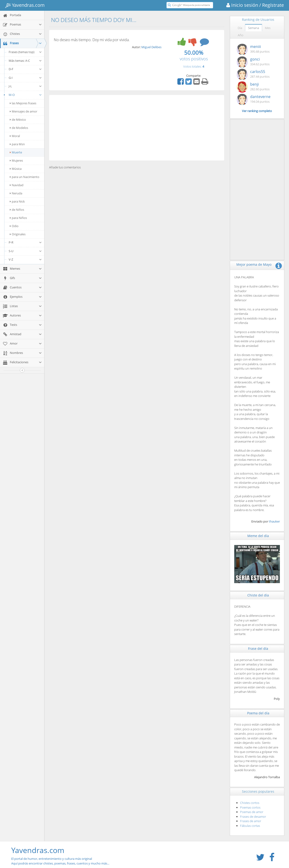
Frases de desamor (253, 817)
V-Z (25, 259)
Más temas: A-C (25, 61)
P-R (25, 242)
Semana (254, 28)
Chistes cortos (250, 803)
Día (240, 28)
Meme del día (258, 536)
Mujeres (16, 160)
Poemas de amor (252, 812)
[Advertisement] (137, 128)
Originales (18, 234)
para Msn (17, 144)
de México (18, 120)
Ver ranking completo (257, 111)
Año (241, 35)
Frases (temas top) (25, 52)
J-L (25, 86)
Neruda (16, 193)
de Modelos (19, 128)
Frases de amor (251, 821)
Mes (268, 28)
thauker (274, 521)
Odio (14, 226)
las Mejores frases (23, 103)
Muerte (16, 152)
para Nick (17, 201)
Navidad (17, 185)
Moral (15, 136)
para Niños (18, 218)
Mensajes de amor (24, 111)
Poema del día (258, 713)
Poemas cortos (250, 807)
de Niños (17, 210)
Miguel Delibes (151, 47)
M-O (22, 95)
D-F (25, 69)
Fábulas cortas (250, 826)
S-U (25, 251)
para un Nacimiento (25, 177)
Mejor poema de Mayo (254, 264)
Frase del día (258, 648)
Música (16, 169)
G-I (25, 78)
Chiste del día (258, 595)
